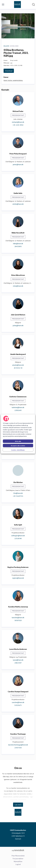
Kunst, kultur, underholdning (13, 80)
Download (9, 71)
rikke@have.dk (18, 244)
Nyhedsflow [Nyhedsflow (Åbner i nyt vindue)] (18, 861)
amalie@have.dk (18, 365)
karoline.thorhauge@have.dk (18, 745)
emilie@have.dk (18, 204)
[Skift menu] (3, 5)
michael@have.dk (18, 122)
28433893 (18, 246)
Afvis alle (18, 441)
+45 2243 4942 (18, 125)
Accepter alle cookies (18, 446)
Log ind (18, 864)
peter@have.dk (18, 164)
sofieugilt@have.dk (18, 536)
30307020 (18, 620)
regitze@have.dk (18, 578)
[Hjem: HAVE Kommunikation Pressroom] (17, 5)
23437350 (18, 748)
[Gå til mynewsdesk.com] (18, 850)
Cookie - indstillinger (18, 450)
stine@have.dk (18, 286)
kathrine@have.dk (18, 407)
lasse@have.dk (18, 660)
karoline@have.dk (18, 618)
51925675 (18, 705)
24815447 (18, 663)
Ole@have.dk (18, 493)
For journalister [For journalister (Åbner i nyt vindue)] (18, 859)
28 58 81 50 (18, 368)
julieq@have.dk (18, 325)
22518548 (18, 538)
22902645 (18, 410)
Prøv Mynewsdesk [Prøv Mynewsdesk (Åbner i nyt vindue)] (18, 856)
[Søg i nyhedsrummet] (33, 5)
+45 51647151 (18, 496)
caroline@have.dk (18, 702)
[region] (18, 434)
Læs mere (18, 805)
